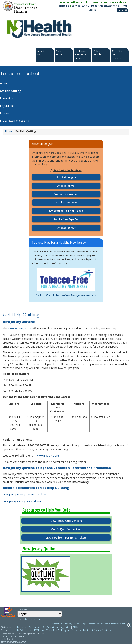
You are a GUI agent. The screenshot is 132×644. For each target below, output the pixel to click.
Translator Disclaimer (29, 619)
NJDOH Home (24, 630)
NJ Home (64, 6)
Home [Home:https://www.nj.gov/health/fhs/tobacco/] (9, 131)
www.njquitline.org (48, 456)
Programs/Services (71, 630)
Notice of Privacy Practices (97, 630)
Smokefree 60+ (66, 228)
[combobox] (40, 614)
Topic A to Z (53, 630)
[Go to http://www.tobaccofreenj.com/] (66, 279)
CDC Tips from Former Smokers (66, 538)
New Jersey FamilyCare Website (22, 501)
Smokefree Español (66, 219)
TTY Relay (39, 630)
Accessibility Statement (113, 624)
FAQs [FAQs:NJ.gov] (124, 6)
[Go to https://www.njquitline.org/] (46, 574)
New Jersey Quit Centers (66, 521)
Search (92, 10)
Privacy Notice (72, 624)
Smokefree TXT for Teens (66, 211)
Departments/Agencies (105, 6)
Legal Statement (90, 624)
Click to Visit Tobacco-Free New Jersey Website (66, 295)
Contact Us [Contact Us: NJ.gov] (56, 624)
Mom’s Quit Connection (66, 529)
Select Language (17, 611)
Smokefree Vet (66, 186)
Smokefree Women (66, 194)
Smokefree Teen (66, 202)
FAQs (75, 627)
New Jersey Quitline (20, 328)
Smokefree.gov (66, 177)
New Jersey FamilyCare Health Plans (25, 494)
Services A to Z (80, 6)
